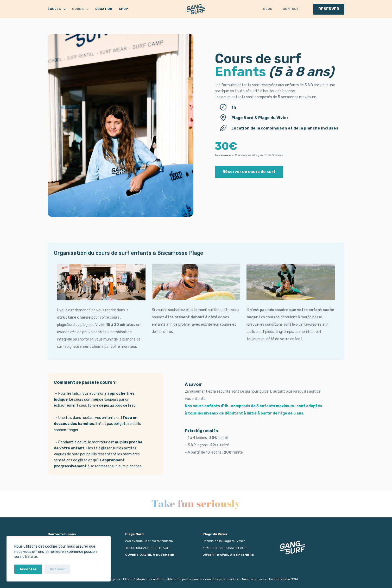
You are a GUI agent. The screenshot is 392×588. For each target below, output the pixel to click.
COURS (81, 9)
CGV (126, 579)
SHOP (123, 9)
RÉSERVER (329, 9)
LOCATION (104, 9)
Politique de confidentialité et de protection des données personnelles (185, 579)
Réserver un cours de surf (249, 172)
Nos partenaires (254, 579)
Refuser (57, 569)
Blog (268, 9)
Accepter (28, 569)
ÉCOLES (58, 9)
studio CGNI (289, 579)
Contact (291, 9)
